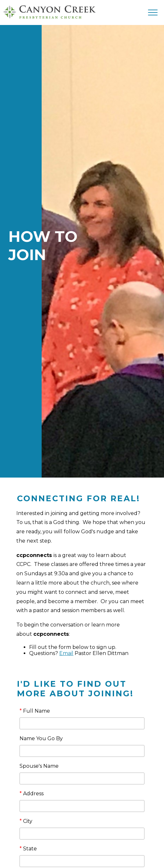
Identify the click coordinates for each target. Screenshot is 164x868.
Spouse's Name (39, 766)
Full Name (35, 711)
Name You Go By (41, 738)
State (28, 849)
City (26, 821)
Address (32, 794)
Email (66, 653)
